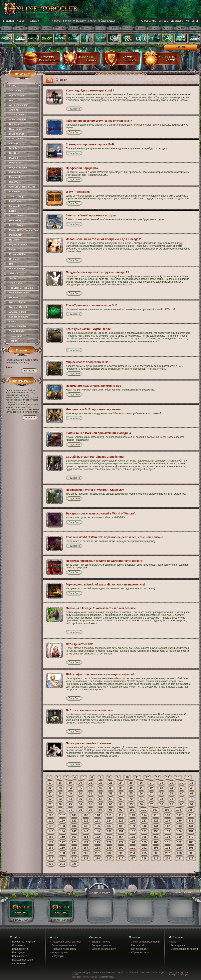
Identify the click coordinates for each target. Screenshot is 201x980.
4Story (13, 86)
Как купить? (138, 945)
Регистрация (178, 945)
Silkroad (14, 273)
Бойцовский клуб (19, 317)
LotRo (100, 28)
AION (20, 28)
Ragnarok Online (18, 244)
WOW (194, 28)
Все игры (181, 47)
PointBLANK (16, 235)
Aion (12, 100)
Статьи (35, 21)
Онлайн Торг (21, 920)
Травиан (14, 341)
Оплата (164, 21)
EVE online (60, 28)
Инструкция (19, 953)
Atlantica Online (18, 119)
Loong (13, 211)
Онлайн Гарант (61, 920)
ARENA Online (17, 115)
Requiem (141, 28)
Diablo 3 (14, 158)
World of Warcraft (18, 307)
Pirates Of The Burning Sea (23, 230)
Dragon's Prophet (18, 167)
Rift (11, 264)
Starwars (14, 278)
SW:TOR (181, 28)
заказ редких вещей (81, 60)
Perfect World (16, 225)
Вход (173, 942)
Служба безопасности (104, 949)
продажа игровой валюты (42, 60)
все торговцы (183, 893)
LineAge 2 (87, 28)
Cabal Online (16, 139)
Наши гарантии (21, 949)
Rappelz (13, 249)
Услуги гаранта (60, 953)
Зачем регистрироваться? (146, 942)
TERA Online (16, 283)
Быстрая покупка (101, 942)
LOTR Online (16, 216)
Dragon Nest (16, 163)
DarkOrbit (14, 153)
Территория (16, 336)
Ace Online (15, 90)
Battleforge (15, 124)
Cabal (34, 28)
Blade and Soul (17, 134)
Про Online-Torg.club (24, 942)
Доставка (177, 21)
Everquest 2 (15, 177)
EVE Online (15, 172)
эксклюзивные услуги (161, 60)
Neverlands (15, 220)
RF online (154, 28)
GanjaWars (15, 182)
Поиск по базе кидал (102, 21)
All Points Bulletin (19, 105)
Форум (56, 21)
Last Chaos (15, 201)
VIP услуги (58, 956)
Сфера (13, 322)
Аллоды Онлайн (18, 312)
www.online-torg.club (178, 972)
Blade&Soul (47, 28)
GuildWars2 (74, 28)
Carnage (14, 143)
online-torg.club (36, 8)
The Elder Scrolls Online (22, 288)
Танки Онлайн (17, 331)
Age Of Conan (17, 95)
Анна (9, 367)
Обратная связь (140, 953)
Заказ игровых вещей (64, 945)
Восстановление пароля (184, 949)
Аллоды (7, 28)
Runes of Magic (17, 269)
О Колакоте (19, 945)
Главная (9, 21)
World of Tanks (17, 302)
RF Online (14, 259)
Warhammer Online (19, 293)
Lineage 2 (14, 206)
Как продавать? (140, 949)
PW (114, 28)
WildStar (14, 297)
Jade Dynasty (16, 196)
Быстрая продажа (101, 945)
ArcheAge (168, 28)
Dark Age (14, 148)
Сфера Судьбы (18, 326)
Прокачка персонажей (64, 949)
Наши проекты (20, 956)
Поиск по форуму (74, 21)
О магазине (149, 21)
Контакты (192, 21)
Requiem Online (18, 254)
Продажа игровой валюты (66, 942)
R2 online (127, 28)
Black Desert (16, 129)
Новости (22, 21)
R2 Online (14, 240)
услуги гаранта (121, 60)
